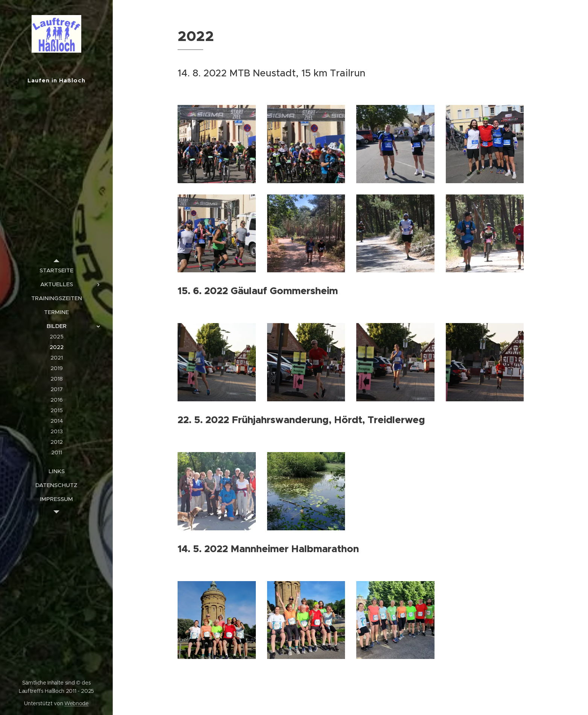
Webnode (77, 703)
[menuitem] (56, 270)
